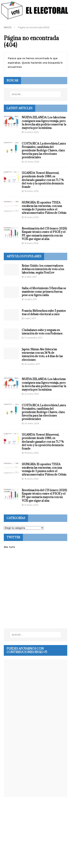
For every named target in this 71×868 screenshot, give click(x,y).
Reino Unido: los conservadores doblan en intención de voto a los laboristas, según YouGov (43, 269)
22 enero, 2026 (32, 132)
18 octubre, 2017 (32, 364)
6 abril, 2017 (30, 318)
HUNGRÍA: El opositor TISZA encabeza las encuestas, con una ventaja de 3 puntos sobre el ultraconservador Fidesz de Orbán (44, 208)
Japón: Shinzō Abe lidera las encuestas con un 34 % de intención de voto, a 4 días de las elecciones (42, 354)
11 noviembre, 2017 (33, 338)
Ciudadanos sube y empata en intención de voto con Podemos (42, 332)
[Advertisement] (35, 589)
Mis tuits (9, 547)
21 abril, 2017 (31, 277)
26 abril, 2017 (31, 299)
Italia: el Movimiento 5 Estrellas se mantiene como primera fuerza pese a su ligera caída (44, 292)
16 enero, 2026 (31, 243)
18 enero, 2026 (31, 191)
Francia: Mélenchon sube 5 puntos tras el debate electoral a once (44, 312)
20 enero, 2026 (32, 162)
